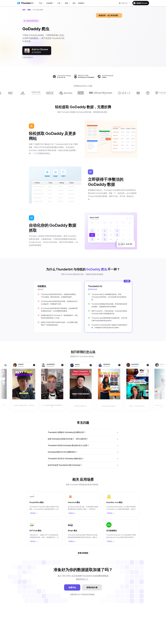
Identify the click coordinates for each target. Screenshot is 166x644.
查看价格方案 (92, 587)
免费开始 (72, 587)
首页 (24, 10)
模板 (29, 10)
